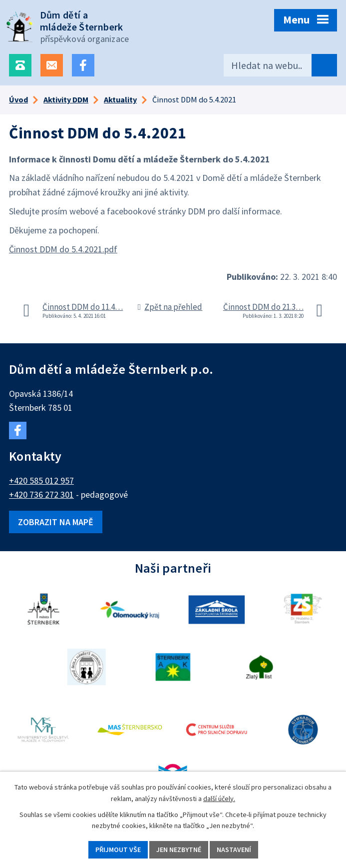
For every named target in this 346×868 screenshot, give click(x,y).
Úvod (18, 99)
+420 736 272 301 (41, 494)
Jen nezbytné (179, 850)
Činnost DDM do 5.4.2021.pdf (63, 249)
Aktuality (120, 99)
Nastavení (234, 850)
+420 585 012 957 (41, 480)
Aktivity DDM (66, 99)
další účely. (219, 799)
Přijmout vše (118, 850)
